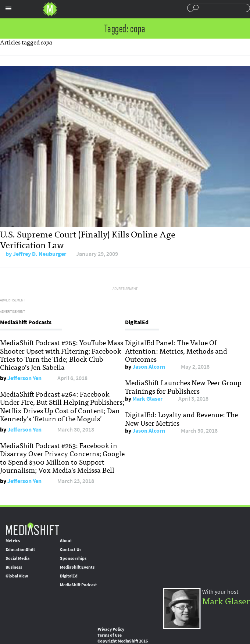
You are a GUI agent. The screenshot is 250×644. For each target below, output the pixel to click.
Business (14, 567)
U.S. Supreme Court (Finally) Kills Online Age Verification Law (88, 239)
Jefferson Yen (24, 378)
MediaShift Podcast (78, 585)
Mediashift (50, 9)
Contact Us (71, 550)
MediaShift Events (77, 567)
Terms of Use (110, 635)
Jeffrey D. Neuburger (40, 254)
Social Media (17, 558)
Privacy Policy (111, 629)
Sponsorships (73, 558)
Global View (17, 576)
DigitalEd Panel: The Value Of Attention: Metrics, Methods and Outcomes (176, 350)
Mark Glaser (147, 399)
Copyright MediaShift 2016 (123, 641)
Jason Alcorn (149, 367)
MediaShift (32, 528)
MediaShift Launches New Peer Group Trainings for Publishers (183, 386)
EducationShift (20, 550)
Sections (8, 8)
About (66, 541)
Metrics (13, 541)
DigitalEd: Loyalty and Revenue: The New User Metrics (181, 418)
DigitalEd (69, 576)
